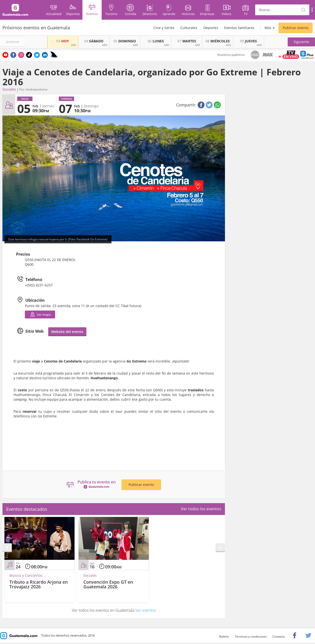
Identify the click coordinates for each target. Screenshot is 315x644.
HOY (63, 41)
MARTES (187, 41)
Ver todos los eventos (201, 509)
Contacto (279, 636)
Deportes (211, 28)
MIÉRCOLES (218, 41)
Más (268, 28)
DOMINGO (125, 41)
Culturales (189, 28)
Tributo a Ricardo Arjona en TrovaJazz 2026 (39, 584)
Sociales (9, 89)
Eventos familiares (239, 28)
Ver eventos (146, 610)
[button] (301, 42)
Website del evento (67, 332)
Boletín (224, 636)
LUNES (156, 41)
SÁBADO (94, 41)
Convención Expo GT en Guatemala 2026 (108, 584)
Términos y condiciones (251, 636)
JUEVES (248, 41)
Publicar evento (296, 28)
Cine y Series (164, 28)
